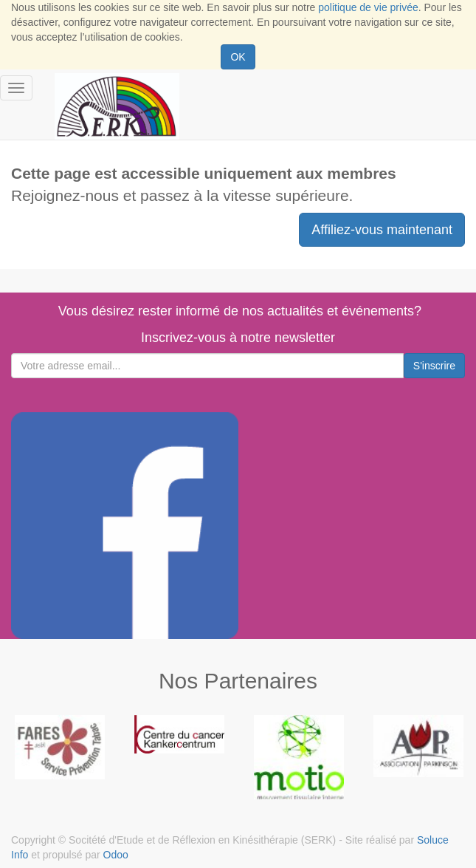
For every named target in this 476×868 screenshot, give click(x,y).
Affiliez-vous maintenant (382, 230)
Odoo (116, 855)
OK (238, 57)
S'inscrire (434, 366)
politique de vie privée (368, 7)
